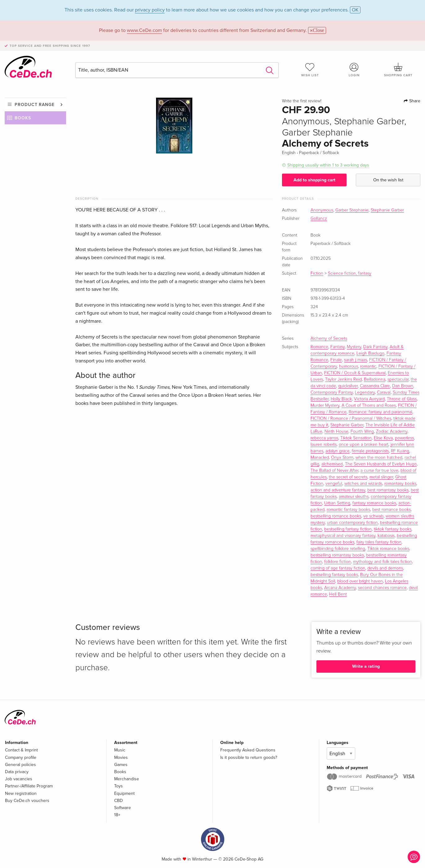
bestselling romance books (336, 516)
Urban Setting (337, 503)
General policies (20, 765)
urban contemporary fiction (352, 523)
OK (355, 10)
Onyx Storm (342, 458)
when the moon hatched (379, 458)
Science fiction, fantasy (350, 273)
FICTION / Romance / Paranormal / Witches (351, 418)
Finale (336, 360)
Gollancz (319, 219)
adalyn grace (338, 451)
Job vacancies (19, 779)
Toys (119, 786)
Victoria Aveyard (369, 399)
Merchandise (127, 779)
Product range (35, 105)
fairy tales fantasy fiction (379, 542)
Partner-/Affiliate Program (29, 786)
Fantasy (338, 347)
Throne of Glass (402, 399)
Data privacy (17, 772)
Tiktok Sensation (356, 438)
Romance (319, 347)
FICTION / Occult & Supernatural (355, 373)
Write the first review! (302, 101)
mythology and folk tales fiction (382, 562)
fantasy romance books (374, 503)
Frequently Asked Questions (248, 750)
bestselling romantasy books (337, 555)
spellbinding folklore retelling (338, 549)
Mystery (354, 347)
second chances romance (382, 588)
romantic (368, 366)
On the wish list (388, 180)
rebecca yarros (324, 438)
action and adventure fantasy (338, 490)
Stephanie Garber (387, 210)
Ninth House (336, 432)
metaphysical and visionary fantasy (343, 536)
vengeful (334, 484)
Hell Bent (338, 594)
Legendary (365, 392)
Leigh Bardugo (370, 353)
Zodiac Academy (392, 432)
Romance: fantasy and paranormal (380, 412)
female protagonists (370, 451)
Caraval (384, 392)
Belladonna (375, 379)
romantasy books (400, 484)
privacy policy (150, 10)
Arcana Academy (340, 588)
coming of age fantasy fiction (338, 568)
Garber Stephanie (352, 210)
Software (123, 808)
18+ (117, 815)
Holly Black (341, 399)
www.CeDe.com (144, 30)
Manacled (320, 458)
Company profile (21, 757)
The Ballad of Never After (334, 471)
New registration (21, 793)
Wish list (310, 70)
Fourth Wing (362, 432)
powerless (404, 438)
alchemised (332, 464)
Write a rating (366, 666)
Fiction (317, 273)
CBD (119, 801)
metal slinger (381, 477)
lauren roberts (324, 445)
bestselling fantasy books (334, 575)
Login (354, 70)
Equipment (124, 793)
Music (120, 750)
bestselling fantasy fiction (348, 529)
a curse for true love (379, 471)
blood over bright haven (360, 581)
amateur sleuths (354, 497)
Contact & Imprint (21, 750)
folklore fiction (338, 562)
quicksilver (348, 386)
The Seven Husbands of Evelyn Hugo (381, 464)
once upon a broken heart (364, 445)
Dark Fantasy (375, 347)
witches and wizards (363, 484)
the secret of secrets (348, 477)
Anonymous (322, 210)
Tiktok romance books (388, 549)
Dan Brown (403, 386)
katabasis (386, 536)
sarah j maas (356, 360)
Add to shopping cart (314, 180)
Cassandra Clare (375, 386)
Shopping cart (398, 70)
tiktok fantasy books (393, 529)
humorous (349, 366)
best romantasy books (388, 490)
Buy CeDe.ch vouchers (27, 801)
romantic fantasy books (348, 510)
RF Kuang (400, 451)
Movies (121, 757)
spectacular (398, 379)
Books (23, 118)
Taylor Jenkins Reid (343, 379)
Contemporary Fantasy (332, 392)
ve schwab (373, 516)
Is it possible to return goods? (249, 757)
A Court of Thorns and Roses (369, 405)
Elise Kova (383, 438)
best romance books (391, 510)
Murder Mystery (325, 405)
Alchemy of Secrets (329, 339)
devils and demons (385, 568)
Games (121, 765)
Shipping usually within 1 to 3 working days (328, 165)
